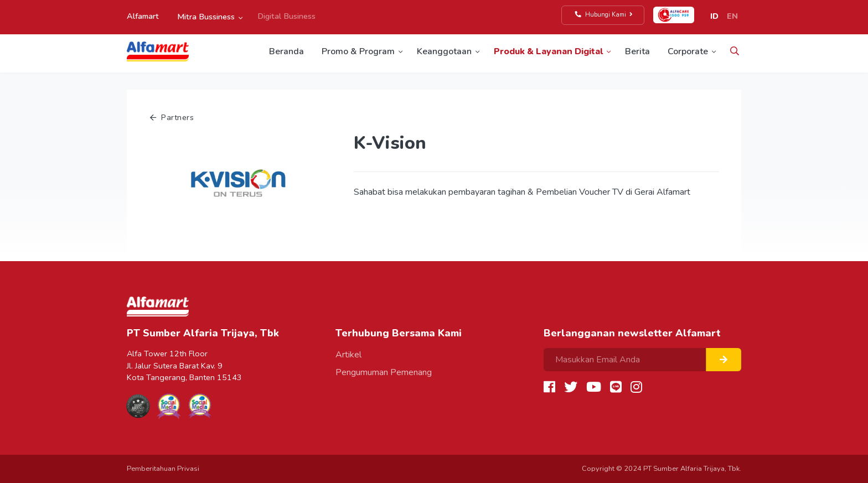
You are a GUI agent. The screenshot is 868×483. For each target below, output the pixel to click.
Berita (637, 51)
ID (714, 16)
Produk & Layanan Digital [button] (548, 51)
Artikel (348, 355)
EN (732, 16)
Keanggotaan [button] (444, 51)
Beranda (286, 51)
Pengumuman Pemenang (384, 372)
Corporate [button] (688, 51)
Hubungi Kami (604, 15)
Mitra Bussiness (206, 17)
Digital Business (286, 16)
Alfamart (143, 16)
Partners (172, 117)
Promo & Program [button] (358, 51)
